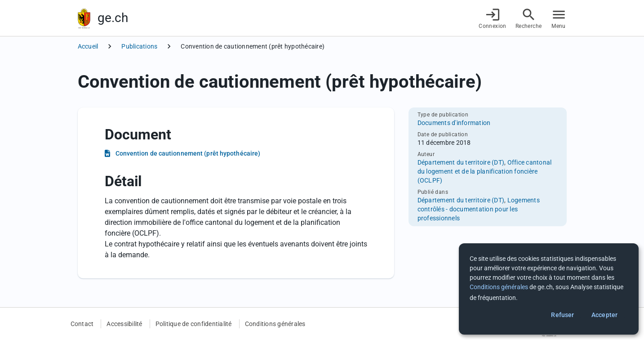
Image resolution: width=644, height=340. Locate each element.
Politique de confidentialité (194, 324)
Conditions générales (275, 324)
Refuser (562, 315)
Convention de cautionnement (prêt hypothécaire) (188, 153)
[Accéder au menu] (559, 18)
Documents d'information (454, 123)
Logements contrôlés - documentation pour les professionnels (479, 209)
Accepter (604, 315)
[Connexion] (493, 18)
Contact (82, 324)
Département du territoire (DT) (461, 162)
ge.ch (113, 18)
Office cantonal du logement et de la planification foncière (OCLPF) (485, 171)
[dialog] (549, 289)
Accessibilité (124, 324)
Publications (139, 46)
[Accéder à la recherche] (529, 18)
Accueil (88, 46)
